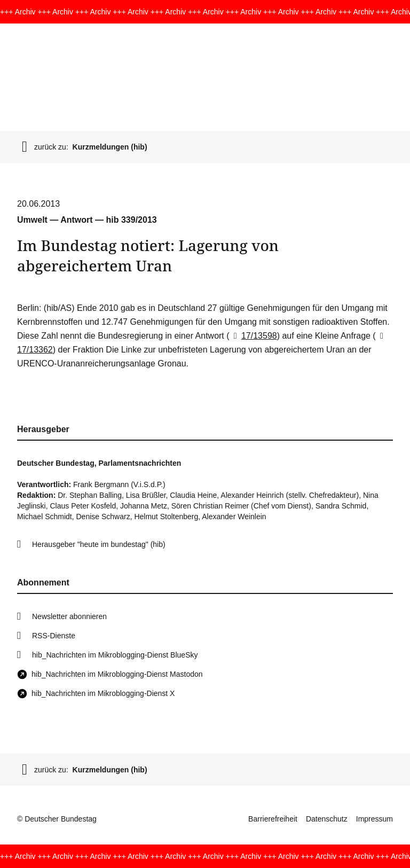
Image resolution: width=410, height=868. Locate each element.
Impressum (374, 819)
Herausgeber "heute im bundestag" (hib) (99, 544)
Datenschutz (327, 819)
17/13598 (253, 336)
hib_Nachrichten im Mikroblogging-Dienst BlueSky (115, 655)
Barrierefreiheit (273, 819)
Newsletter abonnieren (69, 616)
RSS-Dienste (54, 636)
